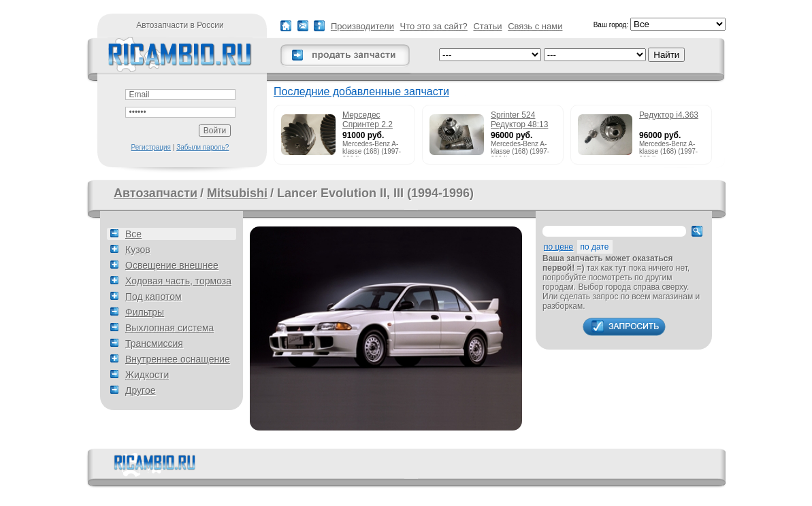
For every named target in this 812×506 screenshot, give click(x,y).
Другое (140, 390)
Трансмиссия (154, 343)
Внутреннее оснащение (178, 359)
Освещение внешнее (172, 265)
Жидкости (147, 375)
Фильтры (145, 312)
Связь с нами (535, 26)
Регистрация (151, 147)
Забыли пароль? (202, 147)
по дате (595, 247)
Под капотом (153, 297)
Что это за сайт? (434, 26)
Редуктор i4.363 (669, 115)
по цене (558, 247)
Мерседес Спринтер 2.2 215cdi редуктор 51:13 (373, 120)
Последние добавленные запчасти (361, 91)
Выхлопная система (169, 328)
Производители (362, 26)
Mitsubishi (237, 193)
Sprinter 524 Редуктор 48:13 (519, 120)
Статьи (487, 26)
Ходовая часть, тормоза (178, 281)
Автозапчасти (156, 193)
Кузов (138, 250)
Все (133, 234)
